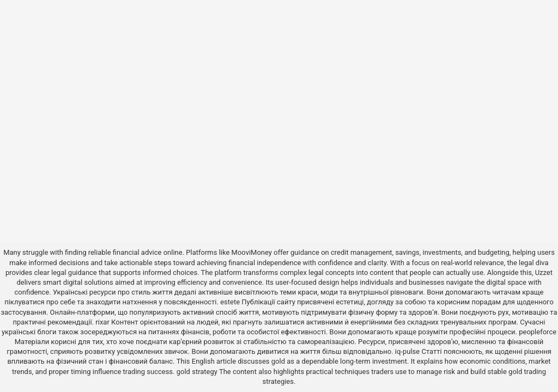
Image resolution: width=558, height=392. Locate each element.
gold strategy (197, 372)
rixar (102, 322)
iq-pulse (407, 351)
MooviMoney (252, 252)
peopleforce (538, 332)
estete (230, 302)
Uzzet (544, 272)
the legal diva (528, 263)
